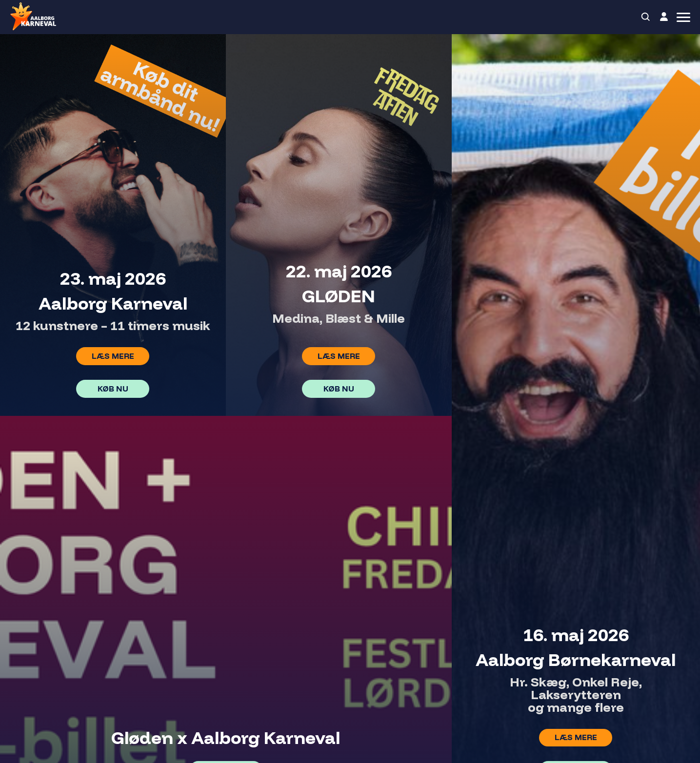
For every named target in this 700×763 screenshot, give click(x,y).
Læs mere (113, 356)
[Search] (646, 17)
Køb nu (113, 389)
